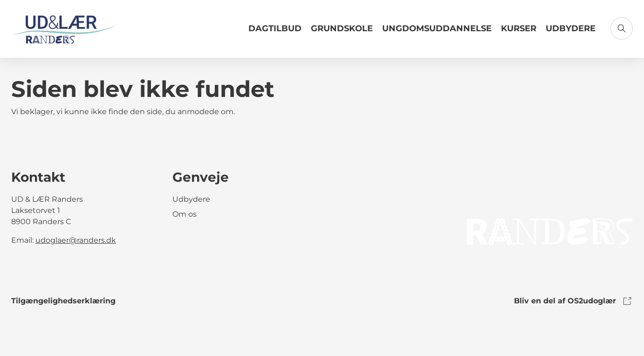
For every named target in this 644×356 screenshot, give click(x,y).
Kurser (519, 28)
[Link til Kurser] (519, 32)
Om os (185, 214)
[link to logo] (550, 231)
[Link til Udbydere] (571, 32)
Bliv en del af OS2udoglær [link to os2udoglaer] (573, 301)
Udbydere (571, 28)
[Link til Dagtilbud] (275, 32)
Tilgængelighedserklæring (63, 301)
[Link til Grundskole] (342, 32)
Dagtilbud (275, 28)
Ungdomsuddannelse (437, 28)
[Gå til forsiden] (64, 29)
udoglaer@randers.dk (76, 240)
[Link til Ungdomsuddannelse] (437, 32)
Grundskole (342, 28)
